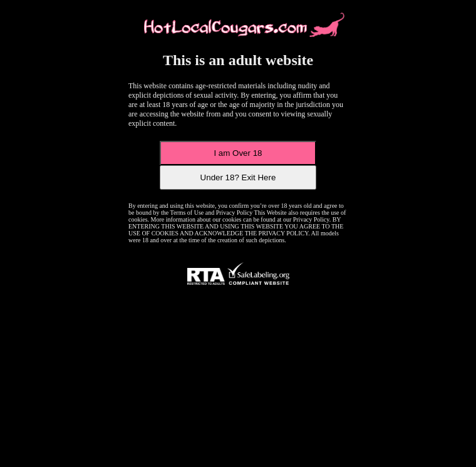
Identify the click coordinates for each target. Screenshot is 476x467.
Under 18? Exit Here (238, 177)
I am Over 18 (238, 153)
